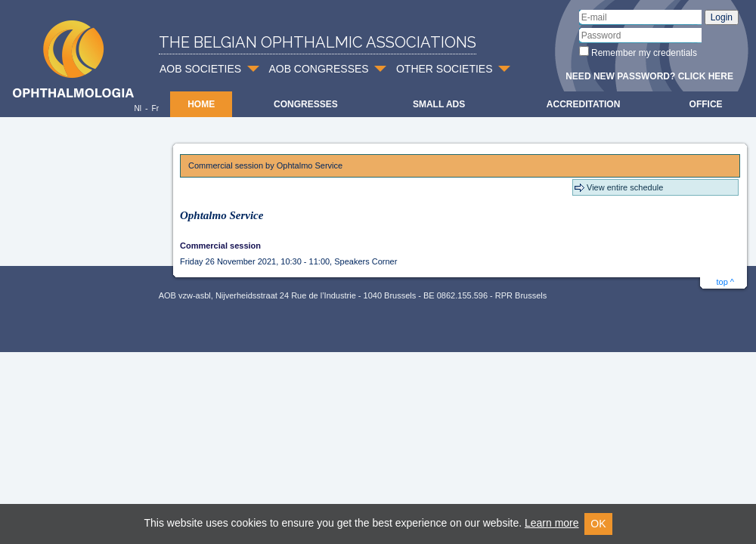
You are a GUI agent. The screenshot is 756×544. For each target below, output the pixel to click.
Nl (137, 108)
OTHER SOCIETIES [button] (445, 69)
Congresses (306, 104)
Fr (155, 108)
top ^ (725, 282)
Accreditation (584, 104)
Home (201, 104)
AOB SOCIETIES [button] (200, 69)
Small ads (439, 104)
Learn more (552, 523)
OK (598, 524)
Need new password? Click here (649, 76)
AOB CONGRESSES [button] (318, 69)
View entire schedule (625, 187)
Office (706, 104)
